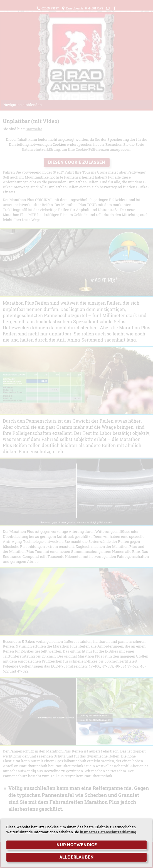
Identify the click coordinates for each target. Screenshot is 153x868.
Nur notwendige (77, 845)
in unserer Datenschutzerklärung (108, 832)
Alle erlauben (77, 857)
